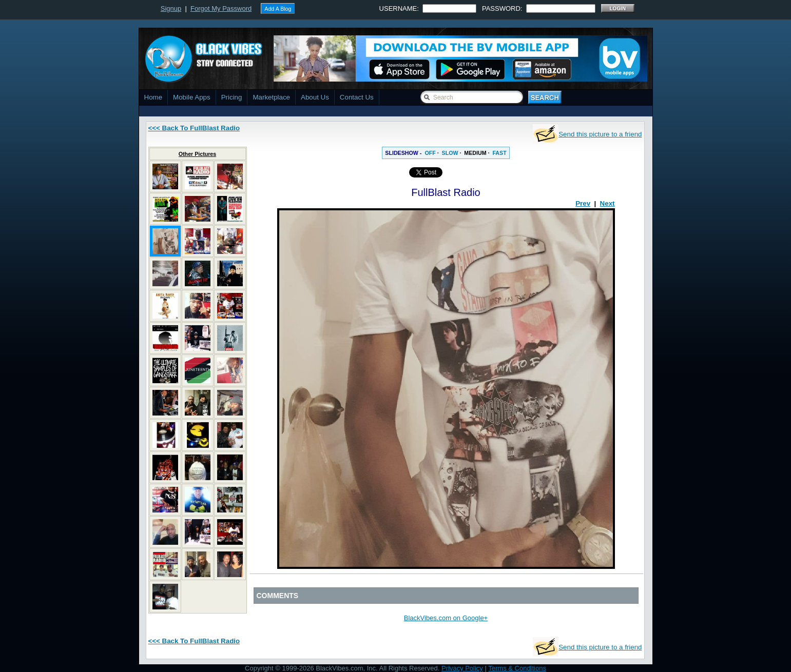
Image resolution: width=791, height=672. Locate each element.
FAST (499, 153)
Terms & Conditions (517, 668)
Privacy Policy (462, 668)
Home (153, 97)
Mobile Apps (192, 97)
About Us (315, 97)
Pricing (232, 97)
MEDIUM (475, 153)
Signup (171, 8)
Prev (583, 203)
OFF (430, 153)
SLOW (450, 153)
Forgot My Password (221, 8)
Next (607, 203)
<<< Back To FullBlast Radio (194, 128)
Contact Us (357, 97)
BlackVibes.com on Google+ (446, 618)
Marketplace (271, 97)
